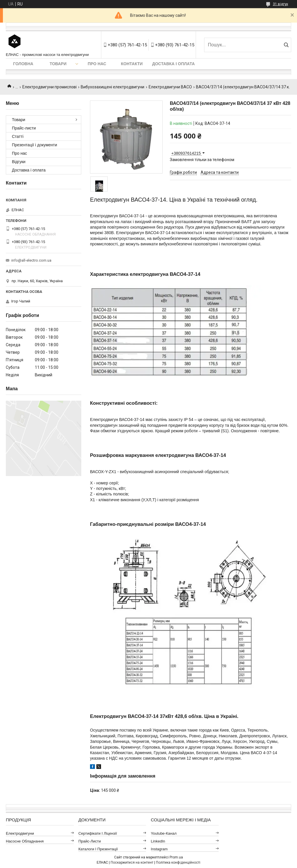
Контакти (132, 64)
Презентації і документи (35, 145)
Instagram (159, 849)
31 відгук (280, 4)
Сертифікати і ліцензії (98, 833)
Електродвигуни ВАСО (170, 87)
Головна (23, 64)
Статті (18, 136)
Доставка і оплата (173, 64)
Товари (58, 64)
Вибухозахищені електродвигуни (113, 87)
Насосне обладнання (25, 841)
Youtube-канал (164, 833)
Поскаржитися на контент (132, 862)
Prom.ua (176, 857)
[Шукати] (286, 45)
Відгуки (19, 162)
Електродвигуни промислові (49, 87)
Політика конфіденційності (178, 862)
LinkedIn (158, 841)
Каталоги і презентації (98, 849)
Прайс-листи (24, 128)
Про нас (97, 64)
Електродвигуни (20, 833)
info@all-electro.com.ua (31, 260)
